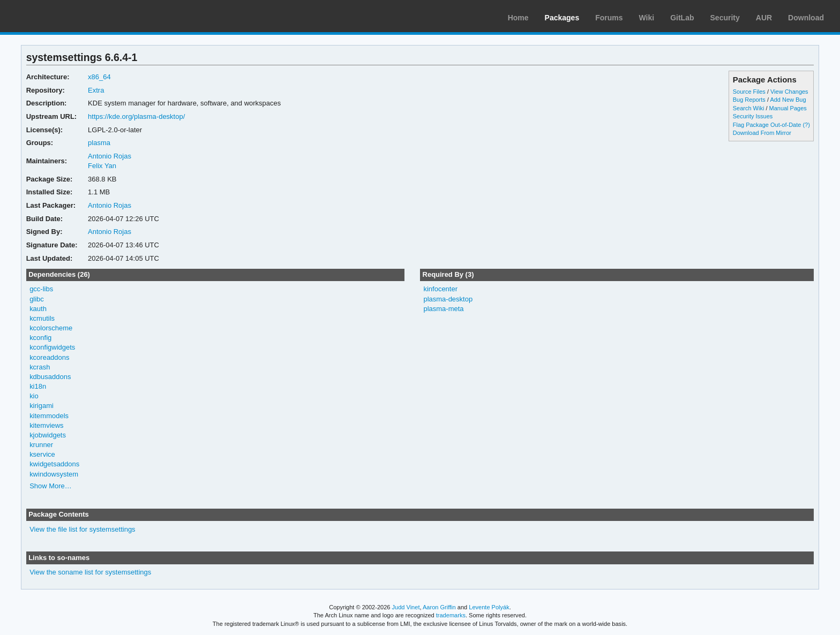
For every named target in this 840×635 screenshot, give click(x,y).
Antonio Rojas (110, 156)
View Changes (789, 92)
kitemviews (47, 425)
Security (725, 18)
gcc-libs (41, 289)
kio (34, 396)
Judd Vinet (406, 607)
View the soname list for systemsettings (90, 572)
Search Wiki (749, 108)
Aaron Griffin (439, 607)
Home (518, 18)
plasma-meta (443, 309)
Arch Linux (59, 16)
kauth (38, 309)
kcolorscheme (51, 328)
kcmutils (42, 318)
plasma (99, 143)
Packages (562, 18)
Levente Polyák (489, 607)
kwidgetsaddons (54, 464)
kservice (42, 454)
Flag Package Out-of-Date (767, 125)
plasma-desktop (448, 299)
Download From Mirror (762, 133)
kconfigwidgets (52, 347)
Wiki (647, 18)
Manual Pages (788, 108)
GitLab (682, 18)
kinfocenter (440, 289)
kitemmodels (49, 416)
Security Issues (753, 116)
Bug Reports (749, 100)
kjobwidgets (48, 435)
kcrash (40, 367)
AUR (764, 18)
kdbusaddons (50, 377)
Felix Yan (102, 166)
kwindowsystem (54, 474)
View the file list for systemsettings (82, 529)
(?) (806, 125)
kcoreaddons (49, 357)
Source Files (749, 92)
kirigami (42, 406)
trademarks (451, 615)
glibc (37, 299)
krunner (41, 445)
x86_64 (99, 77)
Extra (96, 90)
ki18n (38, 386)
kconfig (40, 338)
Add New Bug (788, 100)
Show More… (51, 486)
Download (806, 18)
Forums (609, 18)
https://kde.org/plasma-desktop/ (136, 116)
